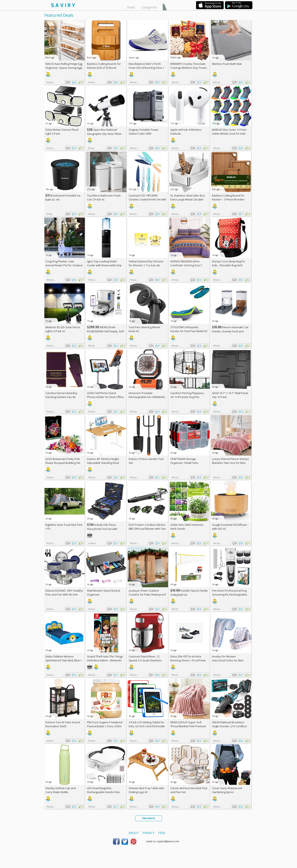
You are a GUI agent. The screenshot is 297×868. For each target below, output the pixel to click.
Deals (131, 7)
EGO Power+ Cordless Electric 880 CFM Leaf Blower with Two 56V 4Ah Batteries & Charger (147, 529)
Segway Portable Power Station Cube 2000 (144, 132)
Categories (149, 7)
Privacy (148, 833)
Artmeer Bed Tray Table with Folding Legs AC (146, 790)
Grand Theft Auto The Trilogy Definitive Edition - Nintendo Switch (105, 660)
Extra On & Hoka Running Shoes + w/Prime (188, 658)
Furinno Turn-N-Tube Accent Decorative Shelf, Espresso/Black (63, 726)
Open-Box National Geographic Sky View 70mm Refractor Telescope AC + (104, 134)
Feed (162, 833)
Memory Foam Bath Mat (227, 64)
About (134, 833)
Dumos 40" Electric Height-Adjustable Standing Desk (103, 461)
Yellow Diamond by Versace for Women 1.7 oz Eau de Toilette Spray (146, 265)
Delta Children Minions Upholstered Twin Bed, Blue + (64, 660)
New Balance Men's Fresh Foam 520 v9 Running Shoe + (146, 68)
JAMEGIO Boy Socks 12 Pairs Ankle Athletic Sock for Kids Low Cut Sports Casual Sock (229, 134)
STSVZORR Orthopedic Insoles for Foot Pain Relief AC (189, 329)
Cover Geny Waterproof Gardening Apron (227, 790)
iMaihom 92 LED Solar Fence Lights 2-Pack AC (63, 329)
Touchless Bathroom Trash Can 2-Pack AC (104, 197)
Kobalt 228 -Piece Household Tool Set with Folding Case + (102, 529)
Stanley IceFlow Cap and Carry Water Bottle (61, 790)
